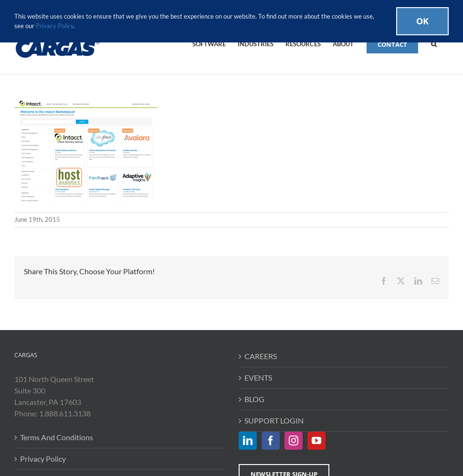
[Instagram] (294, 441)
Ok (422, 21)
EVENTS (258, 378)
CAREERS (261, 356)
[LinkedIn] (248, 441)
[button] (434, 43)
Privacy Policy (43, 459)
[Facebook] (271, 441)
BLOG (254, 399)
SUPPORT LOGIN (274, 420)
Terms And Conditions (57, 437)
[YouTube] (316, 441)
